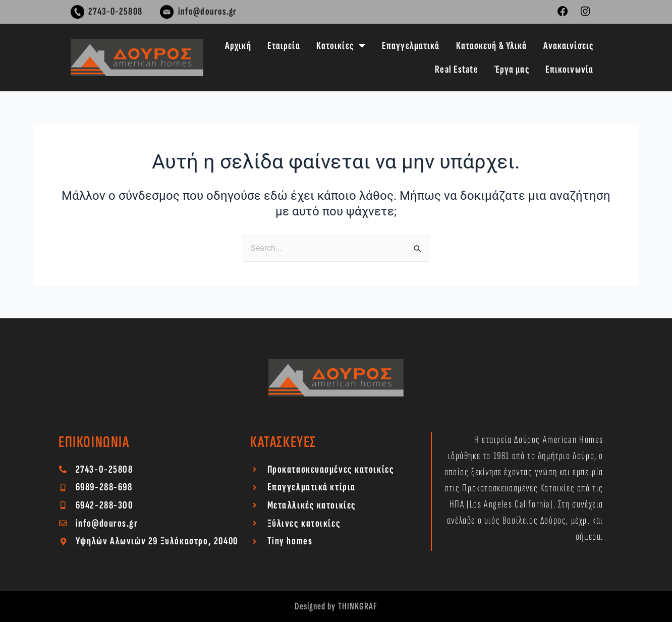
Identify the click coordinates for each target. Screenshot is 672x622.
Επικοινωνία (569, 69)
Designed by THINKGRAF (336, 607)
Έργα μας (512, 69)
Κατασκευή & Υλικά (492, 46)
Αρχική (238, 46)
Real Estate (456, 69)
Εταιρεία (284, 46)
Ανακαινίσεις (568, 46)
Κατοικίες (341, 46)
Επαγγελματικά (411, 46)
